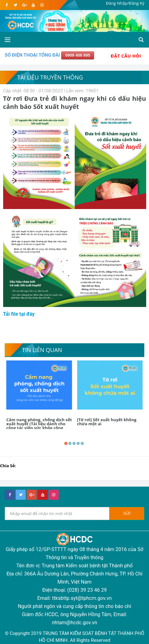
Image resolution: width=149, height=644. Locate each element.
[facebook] (7, 5)
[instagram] (42, 5)
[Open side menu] (8, 40)
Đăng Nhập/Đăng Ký (125, 3)
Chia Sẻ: (8, 466)
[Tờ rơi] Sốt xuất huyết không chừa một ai (107, 422)
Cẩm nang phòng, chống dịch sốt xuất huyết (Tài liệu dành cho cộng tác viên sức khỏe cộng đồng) (39, 426)
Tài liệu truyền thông (50, 77)
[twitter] (16, 5)
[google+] (32, 495)
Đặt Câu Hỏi (126, 56)
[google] (24, 5)
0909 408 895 (78, 55)
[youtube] (33, 5)
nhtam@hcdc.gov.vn (74, 623)
